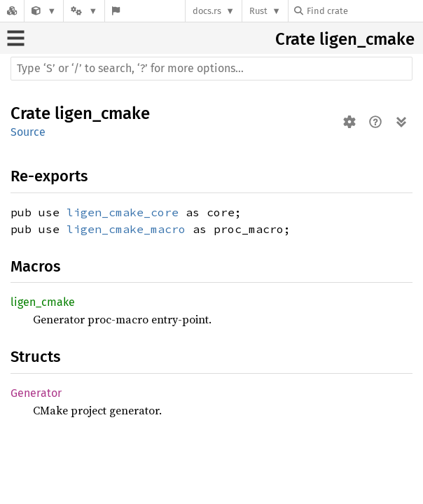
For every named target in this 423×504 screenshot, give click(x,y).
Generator (36, 393)
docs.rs (207, 11)
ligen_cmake (367, 39)
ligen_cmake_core (123, 212)
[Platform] (84, 11)
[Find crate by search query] (364, 11)
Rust (258, 11)
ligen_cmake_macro (126, 229)
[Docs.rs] (12, 11)
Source (28, 132)
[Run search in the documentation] (211, 69)
